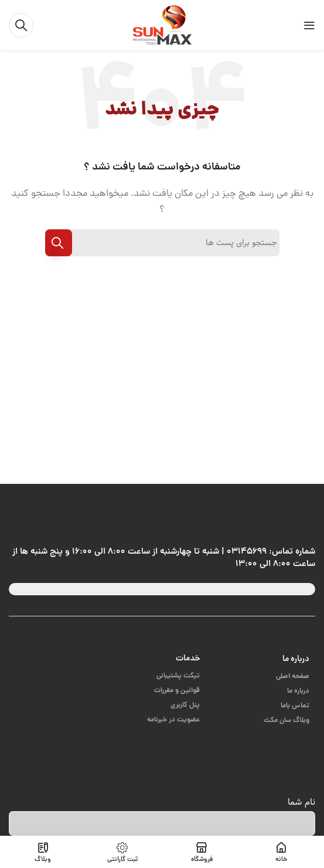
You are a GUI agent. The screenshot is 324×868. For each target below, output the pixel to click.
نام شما (301, 802)
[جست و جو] (21, 25)
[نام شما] (162, 823)
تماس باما (295, 706)
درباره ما (296, 659)
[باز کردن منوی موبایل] (309, 25)
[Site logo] (162, 26)
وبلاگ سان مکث (287, 720)
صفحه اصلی (293, 677)
